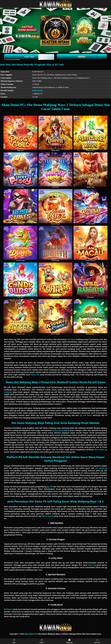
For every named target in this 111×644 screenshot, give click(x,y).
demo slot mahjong (61, 430)
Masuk (82, 57)
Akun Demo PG (31, 634)
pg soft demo (86, 415)
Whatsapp (69, 641)
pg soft (50, 487)
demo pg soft (48, 516)
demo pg (92, 565)
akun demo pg (101, 449)
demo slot (35, 375)
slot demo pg (101, 468)
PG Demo (8, 609)
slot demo (71, 339)
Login (14, 641)
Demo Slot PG (38, 91)
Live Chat (97, 641)
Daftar (29, 57)
